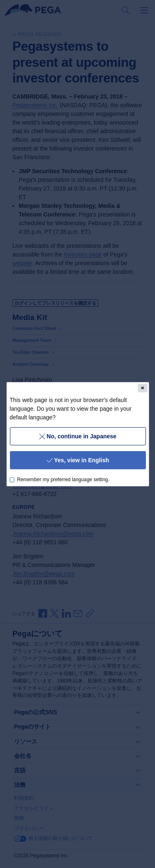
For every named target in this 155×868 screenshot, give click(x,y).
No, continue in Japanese (77, 436)
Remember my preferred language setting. (63, 479)
